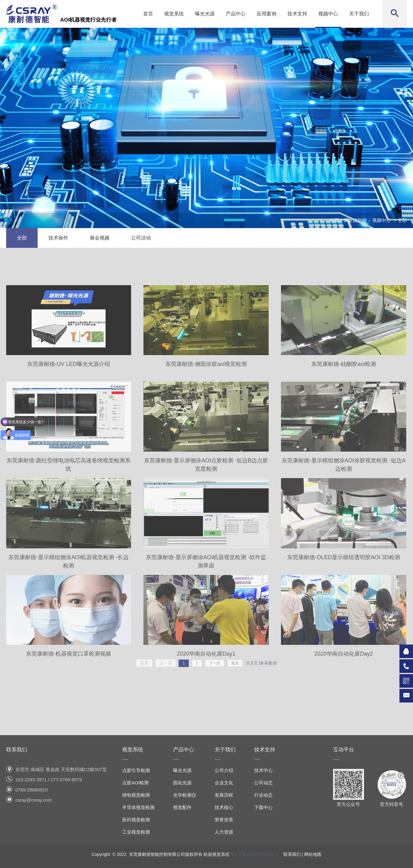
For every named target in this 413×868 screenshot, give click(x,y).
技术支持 (297, 14)
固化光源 (182, 837)
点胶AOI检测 (135, 837)
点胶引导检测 (136, 824)
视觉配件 (182, 861)
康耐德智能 (355, 220)
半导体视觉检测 (138, 861)
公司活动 (141, 238)
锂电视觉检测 (136, 849)
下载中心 (263, 861)
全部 (22, 238)
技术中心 (263, 824)
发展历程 (224, 849)
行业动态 (263, 849)
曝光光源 (205, 14)
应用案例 (266, 14)
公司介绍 (224, 824)
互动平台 (344, 804)
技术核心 (224, 861)
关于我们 (359, 14)
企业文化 (224, 837)
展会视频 (100, 238)
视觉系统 (174, 14)
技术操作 (58, 238)
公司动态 (263, 837)
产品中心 (236, 14)
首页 (148, 14)
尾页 (235, 668)
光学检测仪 (185, 849)
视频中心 (328, 14)
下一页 (215, 668)
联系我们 (17, 804)
